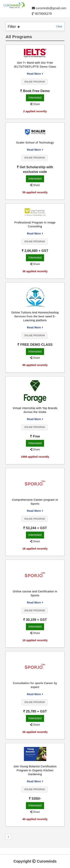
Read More (35, 74)
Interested (35, 98)
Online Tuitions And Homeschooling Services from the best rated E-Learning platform (35, 316)
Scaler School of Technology (35, 142)
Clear (59, 26)
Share (35, 104)
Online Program (35, 82)
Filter (14, 27)
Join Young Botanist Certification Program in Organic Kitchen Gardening (35, 770)
